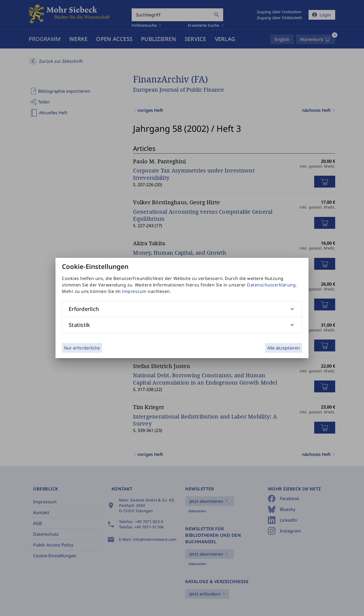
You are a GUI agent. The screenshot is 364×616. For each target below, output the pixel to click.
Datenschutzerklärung (271, 285)
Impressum (134, 291)
